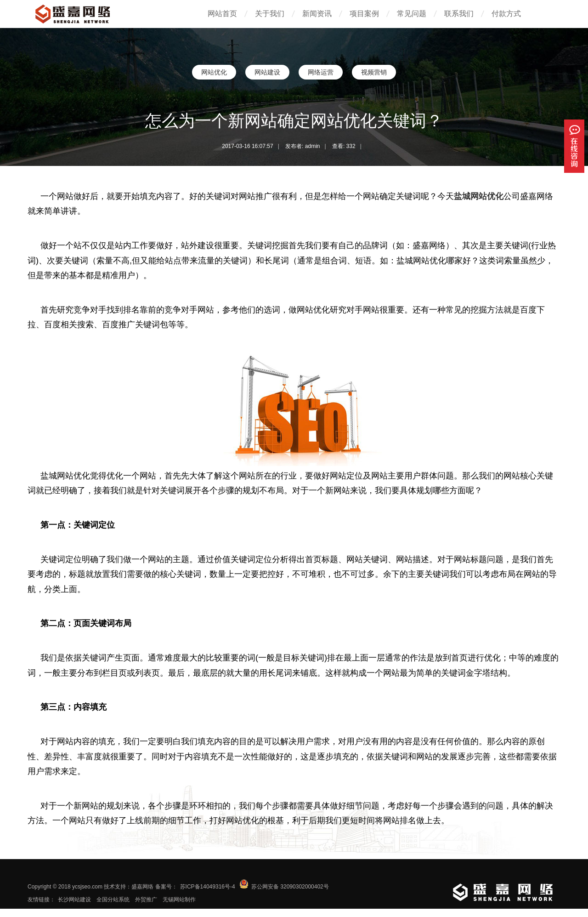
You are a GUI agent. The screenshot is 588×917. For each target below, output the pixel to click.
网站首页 (222, 14)
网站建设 (267, 72)
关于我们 (270, 14)
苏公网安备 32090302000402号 (290, 887)
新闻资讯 (317, 14)
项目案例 (364, 14)
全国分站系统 (113, 900)
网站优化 (214, 72)
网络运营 (321, 72)
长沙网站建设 (74, 900)
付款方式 (506, 14)
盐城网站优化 (479, 196)
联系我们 (459, 14)
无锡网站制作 (179, 900)
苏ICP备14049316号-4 (208, 887)
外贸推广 (146, 900)
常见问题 (412, 14)
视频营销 (374, 72)
